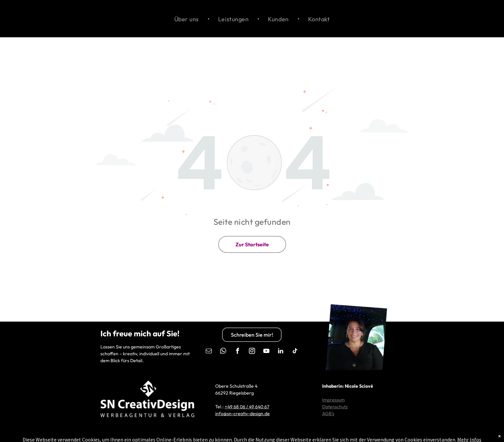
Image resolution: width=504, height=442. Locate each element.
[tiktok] (295, 352)
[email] (209, 352)
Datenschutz (335, 407)
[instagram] (252, 352)
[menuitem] (187, 19)
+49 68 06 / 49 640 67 (247, 407)
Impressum (333, 400)
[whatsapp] (223, 352)
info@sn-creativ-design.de (243, 414)
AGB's (328, 414)
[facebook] (237, 352)
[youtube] (266, 352)
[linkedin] (281, 352)
